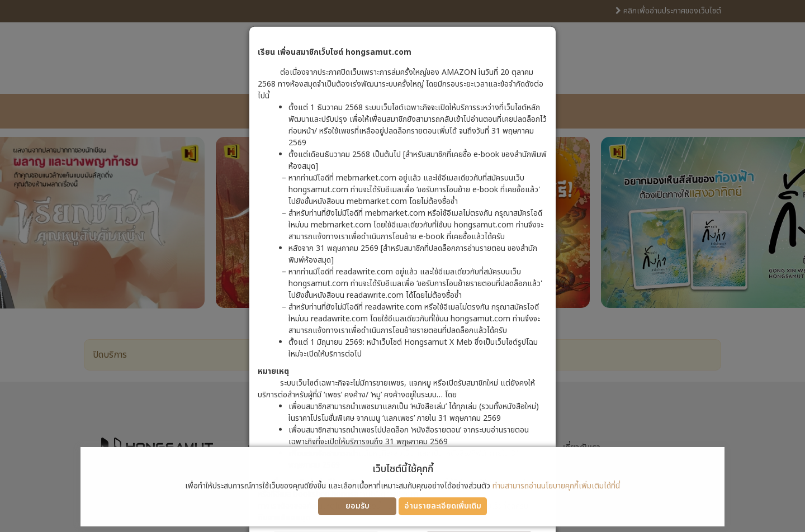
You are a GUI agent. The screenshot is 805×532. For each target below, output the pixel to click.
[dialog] (402, 266)
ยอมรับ (357, 506)
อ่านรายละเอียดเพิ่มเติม (443, 506)
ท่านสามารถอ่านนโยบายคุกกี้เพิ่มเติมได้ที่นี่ (556, 486)
